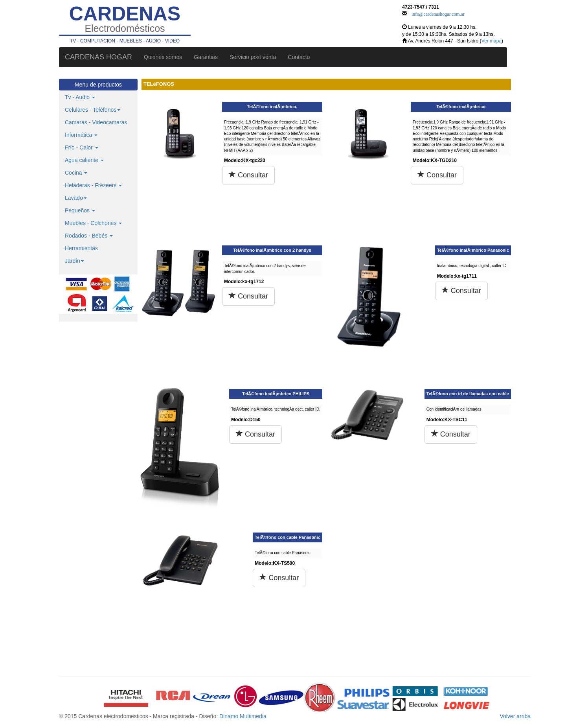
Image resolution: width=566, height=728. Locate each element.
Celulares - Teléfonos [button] (93, 110)
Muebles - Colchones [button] (93, 223)
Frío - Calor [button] (82, 147)
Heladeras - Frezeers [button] (93, 185)
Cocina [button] (76, 173)
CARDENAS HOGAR (98, 57)
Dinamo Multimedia (243, 716)
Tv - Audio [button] (80, 97)
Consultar (248, 175)
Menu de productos (98, 85)
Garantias (206, 57)
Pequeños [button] (80, 210)
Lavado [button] (76, 198)
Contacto (299, 57)
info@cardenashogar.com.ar (438, 13)
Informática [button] (81, 135)
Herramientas (81, 248)
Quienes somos (163, 57)
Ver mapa (492, 41)
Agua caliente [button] (84, 160)
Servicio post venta (253, 57)
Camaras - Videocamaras (96, 122)
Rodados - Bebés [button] (89, 236)
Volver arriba (515, 716)
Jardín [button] (74, 261)
